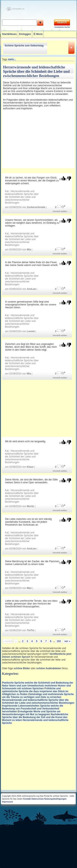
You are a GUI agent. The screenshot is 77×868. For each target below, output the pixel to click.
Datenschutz (37, 799)
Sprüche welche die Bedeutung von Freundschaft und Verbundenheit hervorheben (33, 709)
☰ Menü (38, 34)
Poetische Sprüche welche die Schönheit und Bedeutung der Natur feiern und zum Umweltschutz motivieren (38, 684)
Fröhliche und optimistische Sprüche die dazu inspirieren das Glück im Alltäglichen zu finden (35, 691)
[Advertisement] (30, 140)
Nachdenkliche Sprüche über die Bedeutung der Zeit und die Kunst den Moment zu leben (35, 717)
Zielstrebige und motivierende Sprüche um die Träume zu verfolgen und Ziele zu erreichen (38, 696)
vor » (67, 641)
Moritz (30, 506)
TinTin (31, 630)
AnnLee (31, 289)
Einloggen (25, 34)
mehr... (12, 59)
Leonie (31, 331)
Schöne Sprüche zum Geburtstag (24, 46)
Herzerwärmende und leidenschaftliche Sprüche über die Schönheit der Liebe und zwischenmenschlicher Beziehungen (22, 197)
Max (29, 588)
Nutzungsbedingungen (55, 799)
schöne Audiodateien (49, 668)
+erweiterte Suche (62, 27)
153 (59, 641)
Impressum (7, 802)
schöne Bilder (22, 668)
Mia (29, 250)
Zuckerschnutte (36, 207)
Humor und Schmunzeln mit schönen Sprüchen (36, 687)
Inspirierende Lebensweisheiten (21, 706)
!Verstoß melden (60, 211)
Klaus (30, 467)
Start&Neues (9, 34)
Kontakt (27, 799)
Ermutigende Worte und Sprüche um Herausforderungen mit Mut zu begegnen (31, 713)
